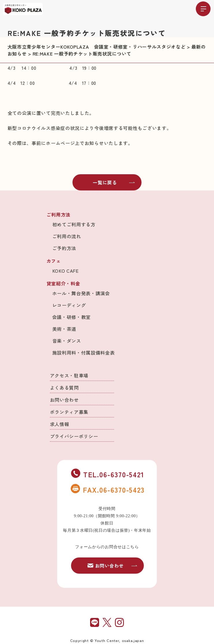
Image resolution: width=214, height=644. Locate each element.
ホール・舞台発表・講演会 (81, 293)
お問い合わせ (64, 400)
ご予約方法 (64, 248)
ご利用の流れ (67, 236)
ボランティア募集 (69, 412)
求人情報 (60, 424)
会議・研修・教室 (72, 317)
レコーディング (69, 305)
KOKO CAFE (66, 271)
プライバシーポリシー (74, 436)
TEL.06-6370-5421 (108, 474)
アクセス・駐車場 (69, 375)
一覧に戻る (114, 182)
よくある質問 (64, 388)
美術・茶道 (64, 329)
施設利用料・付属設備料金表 (84, 353)
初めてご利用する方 (74, 224)
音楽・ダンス (67, 341)
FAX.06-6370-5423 (108, 489)
